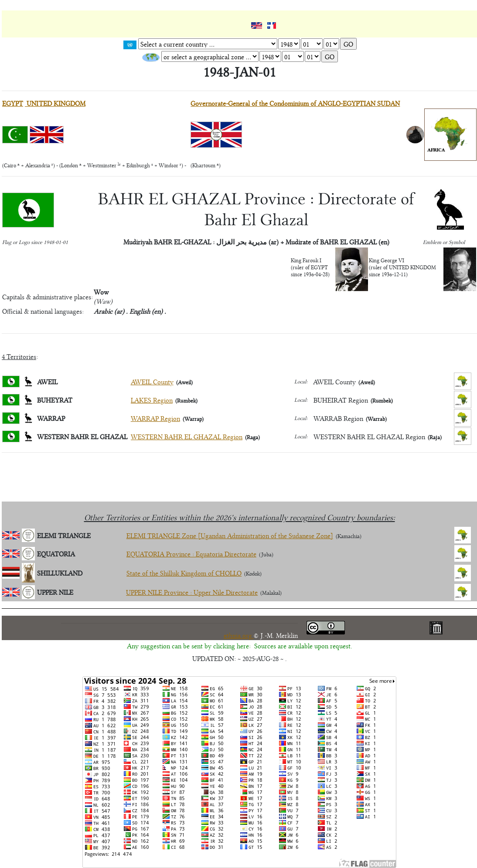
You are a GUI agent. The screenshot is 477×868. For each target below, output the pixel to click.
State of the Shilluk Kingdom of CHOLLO (184, 573)
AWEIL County (152, 381)
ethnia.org (239, 635)
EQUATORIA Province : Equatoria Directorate (191, 554)
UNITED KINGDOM (55, 103)
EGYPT (13, 103)
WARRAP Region (155, 418)
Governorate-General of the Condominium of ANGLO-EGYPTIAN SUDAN (295, 103)
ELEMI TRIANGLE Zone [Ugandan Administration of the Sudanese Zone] (230, 535)
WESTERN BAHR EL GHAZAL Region (187, 436)
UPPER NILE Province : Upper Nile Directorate (192, 592)
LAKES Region (152, 400)
